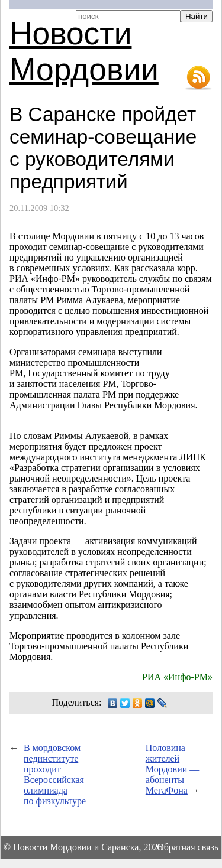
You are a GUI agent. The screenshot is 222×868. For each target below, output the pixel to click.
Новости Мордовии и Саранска (76, 847)
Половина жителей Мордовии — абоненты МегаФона (172, 769)
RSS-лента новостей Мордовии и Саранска (198, 78)
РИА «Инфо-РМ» (177, 677)
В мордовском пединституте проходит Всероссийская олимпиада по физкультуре (55, 774)
